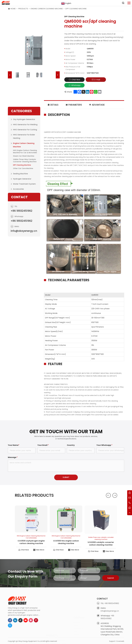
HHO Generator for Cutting (25, 178)
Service (76, 626)
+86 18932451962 (21, 235)
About (76, 617)
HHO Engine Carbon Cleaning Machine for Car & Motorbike (25, 199)
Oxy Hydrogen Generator (24, 167)
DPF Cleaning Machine (76, 9)
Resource (77, 629)
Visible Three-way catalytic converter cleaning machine (25, 208)
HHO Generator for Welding (25, 172)
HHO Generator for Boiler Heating (24, 184)
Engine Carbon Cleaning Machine (47, 9)
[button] (10, 75)
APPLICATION (78, 620)
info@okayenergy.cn (24, 255)
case (75, 623)
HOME (13, 9)
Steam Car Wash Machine (24, 204)
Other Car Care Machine (23, 216)
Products (23, 9)
